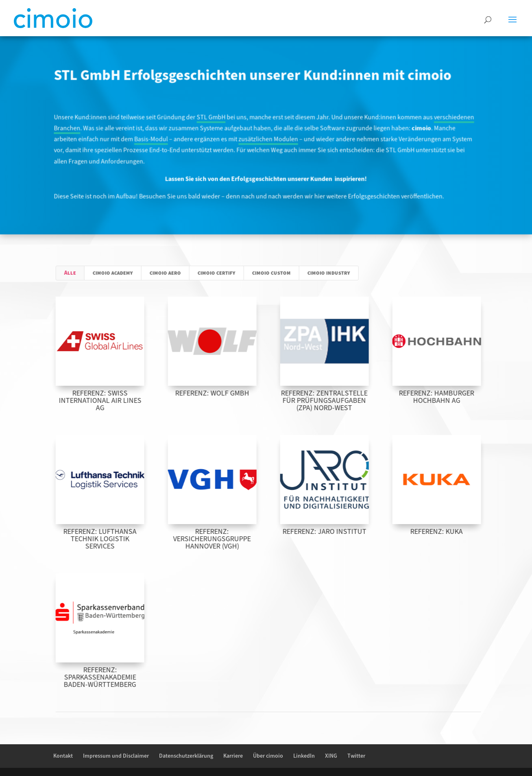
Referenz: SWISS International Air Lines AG (115, 401)
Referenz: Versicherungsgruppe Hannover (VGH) (227, 539)
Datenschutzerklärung (186, 756)
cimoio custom (287, 273)
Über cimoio (268, 756)
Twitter (356, 756)
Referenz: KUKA (452, 532)
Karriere (233, 756)
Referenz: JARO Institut (340, 532)
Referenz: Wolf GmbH (227, 393)
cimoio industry (344, 273)
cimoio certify (232, 273)
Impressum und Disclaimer (116, 756)
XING (331, 756)
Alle (86, 273)
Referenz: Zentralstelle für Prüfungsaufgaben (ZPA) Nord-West (339, 401)
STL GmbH (212, 118)
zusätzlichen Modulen (268, 140)
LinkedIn (304, 756)
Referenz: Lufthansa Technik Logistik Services (115, 539)
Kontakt (63, 756)
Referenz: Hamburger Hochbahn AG (452, 397)
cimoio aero (181, 273)
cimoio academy (128, 273)
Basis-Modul (153, 140)
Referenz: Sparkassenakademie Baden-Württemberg (115, 677)
